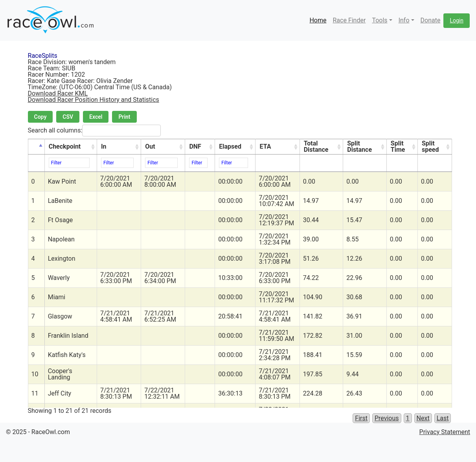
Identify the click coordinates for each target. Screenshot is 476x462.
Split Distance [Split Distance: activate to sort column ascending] (359, 146)
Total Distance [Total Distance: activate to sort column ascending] (316, 146)
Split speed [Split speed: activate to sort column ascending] (430, 146)
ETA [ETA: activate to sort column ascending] (265, 146)
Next (423, 418)
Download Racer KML (58, 93)
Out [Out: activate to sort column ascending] (150, 146)
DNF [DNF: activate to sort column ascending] (195, 146)
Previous (387, 418)
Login (457, 20)
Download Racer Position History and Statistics (94, 100)
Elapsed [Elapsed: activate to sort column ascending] (230, 146)
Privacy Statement (445, 432)
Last (443, 418)
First (361, 418)
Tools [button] (380, 20)
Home (318, 20)
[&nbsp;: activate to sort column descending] (36, 147)
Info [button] (404, 20)
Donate (431, 20)
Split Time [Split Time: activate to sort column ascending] (398, 146)
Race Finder (349, 20)
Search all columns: (95, 131)
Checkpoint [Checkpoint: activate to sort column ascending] (65, 146)
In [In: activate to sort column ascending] (104, 146)
